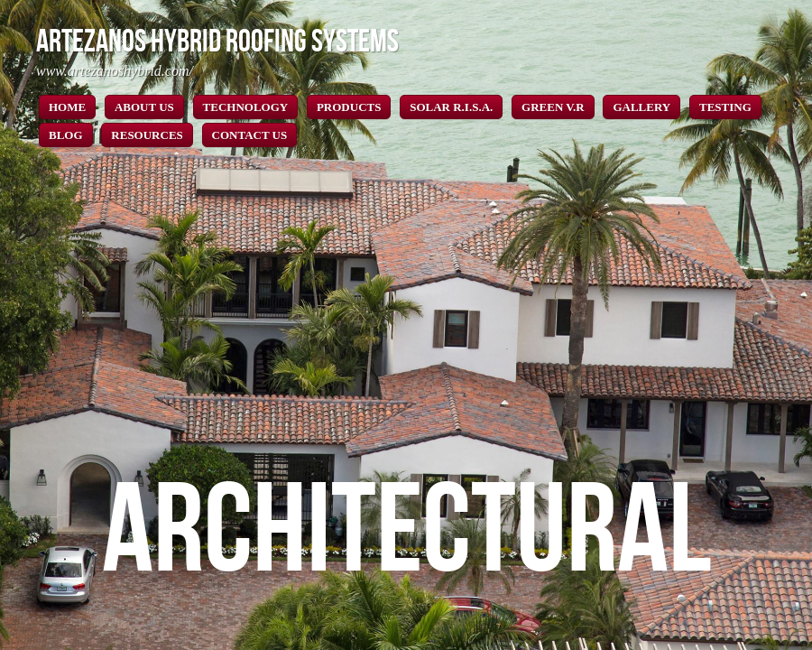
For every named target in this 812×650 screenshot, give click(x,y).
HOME (67, 107)
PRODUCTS (349, 107)
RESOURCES (147, 135)
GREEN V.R (553, 107)
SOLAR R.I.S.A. (451, 107)
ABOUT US (144, 107)
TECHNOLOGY (246, 107)
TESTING (725, 107)
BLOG (66, 135)
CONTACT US (250, 135)
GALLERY (641, 107)
